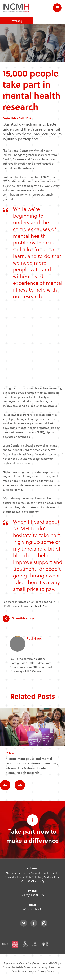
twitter (24, 923)
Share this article (18, 619)
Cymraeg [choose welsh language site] (16, 21)
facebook (34, 923)
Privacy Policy (46, 971)
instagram (44, 923)
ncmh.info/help (39, 606)
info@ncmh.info (32, 909)
